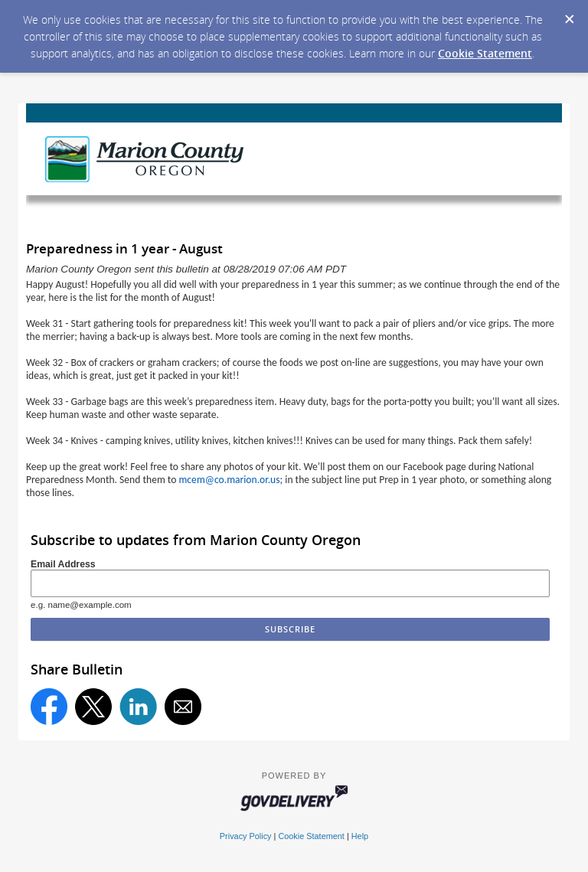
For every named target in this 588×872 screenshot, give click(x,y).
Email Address (63, 564)
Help (360, 836)
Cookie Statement (485, 53)
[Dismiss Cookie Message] (569, 15)
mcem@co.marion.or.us (230, 480)
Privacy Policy (246, 836)
